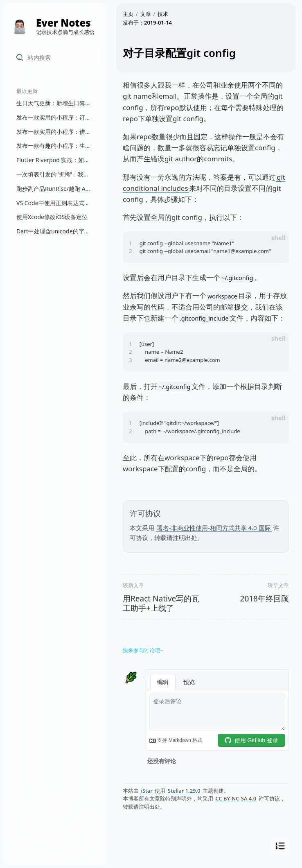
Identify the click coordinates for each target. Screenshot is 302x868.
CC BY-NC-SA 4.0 (236, 798)
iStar (147, 791)
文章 (146, 14)
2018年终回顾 (265, 599)
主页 (128, 14)
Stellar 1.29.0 (184, 791)
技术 (163, 14)
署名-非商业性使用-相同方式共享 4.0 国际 (214, 528)
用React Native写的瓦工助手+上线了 (161, 603)
